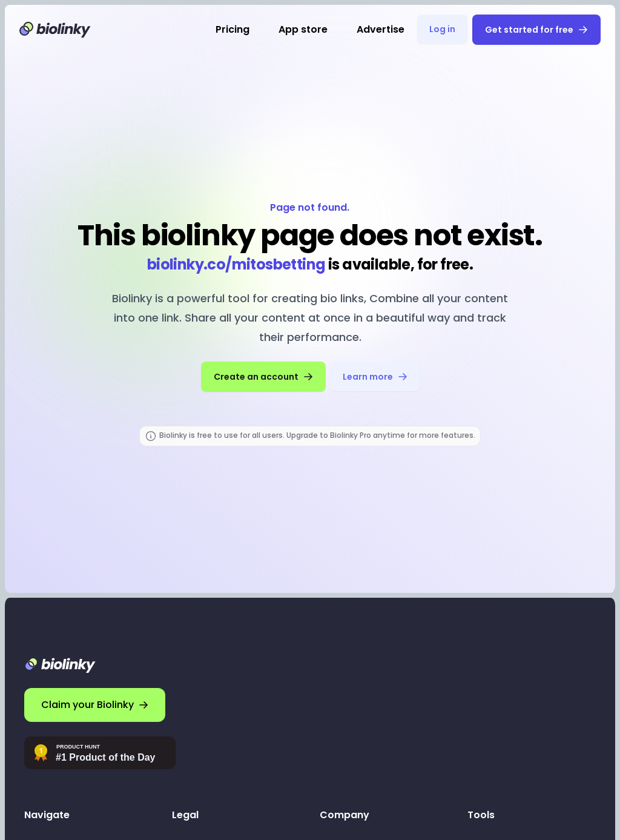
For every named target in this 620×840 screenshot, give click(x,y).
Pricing (232, 29)
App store (303, 29)
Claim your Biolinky (95, 705)
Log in (442, 29)
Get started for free (536, 30)
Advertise (381, 29)
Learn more (375, 377)
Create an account (263, 377)
